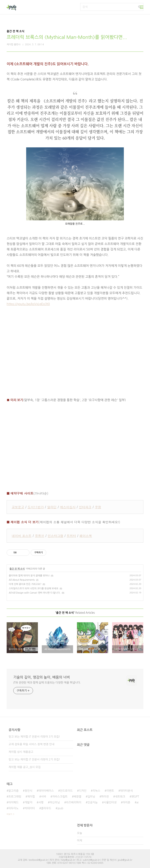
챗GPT (135, 797)
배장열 (77, 797)
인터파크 (85, 507)
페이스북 (86, 536)
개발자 (28, 802)
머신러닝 (55, 802)
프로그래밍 (15, 797)
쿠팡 (98, 507)
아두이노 (13, 808)
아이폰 (126, 802)
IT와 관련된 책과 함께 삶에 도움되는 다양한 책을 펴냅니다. (47, 683)
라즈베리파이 (74, 802)
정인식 (28, 791)
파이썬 (105, 797)
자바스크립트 (60, 797)
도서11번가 (36, 507)
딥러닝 (91, 797)
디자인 (83, 791)
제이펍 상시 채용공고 (21, 752)
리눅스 (96, 791)
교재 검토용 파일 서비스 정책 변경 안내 (31, 744)
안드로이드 (66, 791)
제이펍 (31, 797)
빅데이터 (30, 808)
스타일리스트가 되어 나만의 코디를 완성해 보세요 (34, 588)
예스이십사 (68, 507)
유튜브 (40, 536)
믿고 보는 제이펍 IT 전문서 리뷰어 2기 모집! (34, 759)
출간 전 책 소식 (17, 569)
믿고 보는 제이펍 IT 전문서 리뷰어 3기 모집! (34, 737)
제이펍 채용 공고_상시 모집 (25, 767)
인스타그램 (55, 536)
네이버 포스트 (22, 536)
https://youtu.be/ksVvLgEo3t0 (28, 304)
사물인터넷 (110, 802)
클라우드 (46, 808)
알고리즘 (13, 791)
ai (137, 802)
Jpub (60, 808)
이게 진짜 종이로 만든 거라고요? (25, 584)
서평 (41, 802)
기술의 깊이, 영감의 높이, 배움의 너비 (42, 677)
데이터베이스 (46, 791)
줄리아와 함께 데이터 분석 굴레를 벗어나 (29, 576)
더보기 (9, 814)
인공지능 (92, 802)
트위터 (71, 536)
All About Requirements (22, 580)
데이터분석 (127, 791)
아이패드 (13, 802)
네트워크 (120, 797)
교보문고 (18, 507)
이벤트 (110, 791)
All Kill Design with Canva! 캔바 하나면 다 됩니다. (35, 593)
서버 (44, 797)
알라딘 (52, 507)
